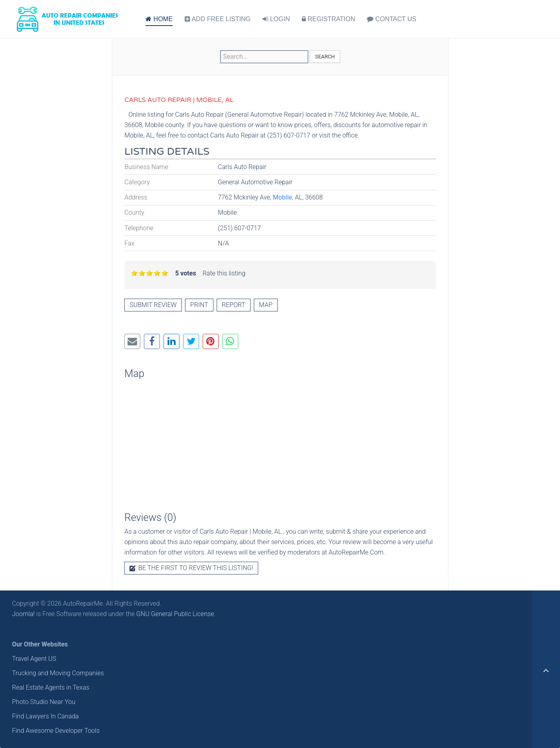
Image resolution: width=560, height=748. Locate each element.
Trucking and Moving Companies (58, 673)
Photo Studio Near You (44, 702)
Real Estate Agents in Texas (51, 687)
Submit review (153, 305)
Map (266, 305)
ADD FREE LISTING (218, 19)
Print (199, 305)
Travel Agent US (34, 659)
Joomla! (23, 614)
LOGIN (276, 19)
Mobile (283, 197)
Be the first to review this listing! (191, 568)
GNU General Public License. (176, 614)
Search (325, 57)
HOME (159, 19)
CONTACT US (392, 19)
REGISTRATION (328, 19)
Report (234, 305)
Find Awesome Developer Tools (56, 731)
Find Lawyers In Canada (45, 716)
